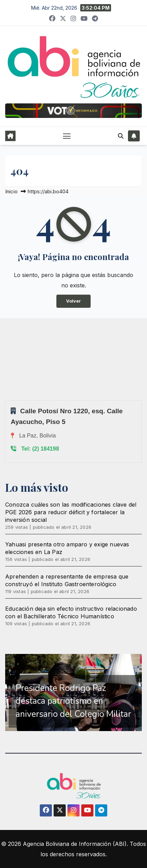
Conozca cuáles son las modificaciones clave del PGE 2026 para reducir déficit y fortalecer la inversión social (71, 512)
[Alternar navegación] (67, 136)
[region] (73, 693)
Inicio (11, 191)
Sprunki (6, 400)
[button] (121, 136)
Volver (73, 301)
